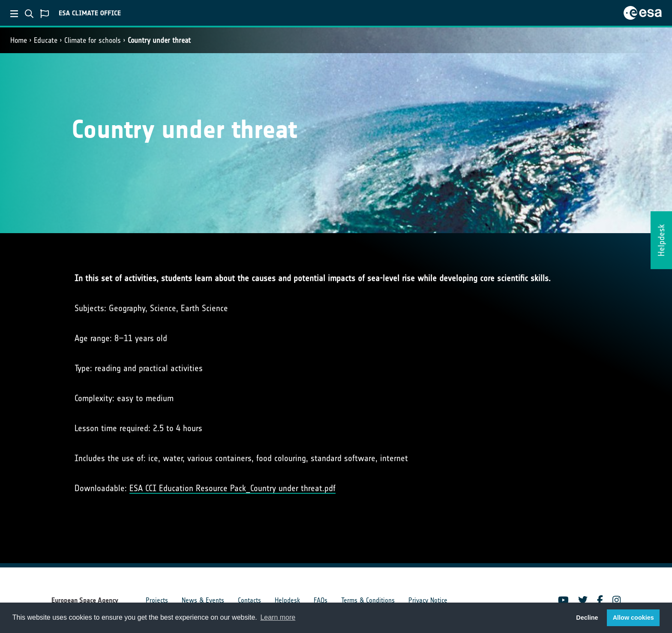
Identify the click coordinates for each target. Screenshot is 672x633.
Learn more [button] (278, 617)
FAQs (321, 600)
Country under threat (159, 40)
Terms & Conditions (368, 600)
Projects (157, 600)
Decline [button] (587, 618)
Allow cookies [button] (633, 618)
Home (19, 40)
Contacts (249, 600)
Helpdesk (287, 600)
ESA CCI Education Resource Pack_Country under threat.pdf (232, 488)
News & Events (203, 600)
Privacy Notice (428, 600)
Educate (46, 40)
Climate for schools (93, 40)
